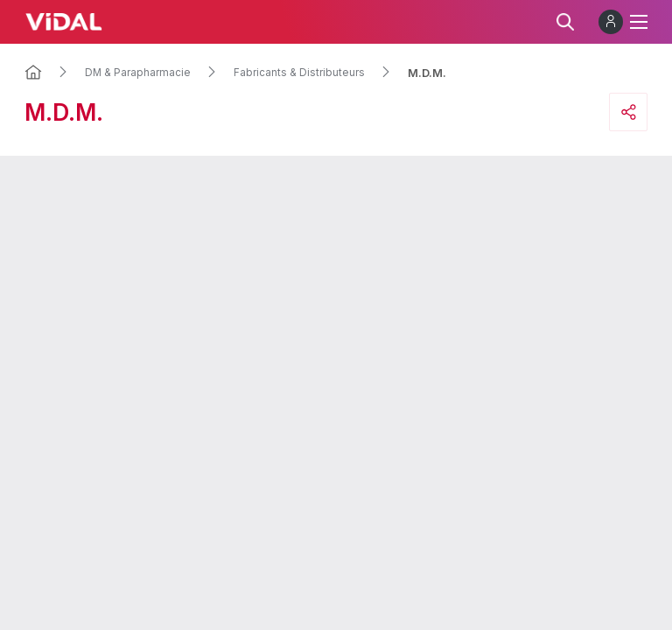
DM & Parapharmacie (138, 73)
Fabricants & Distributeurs (299, 73)
